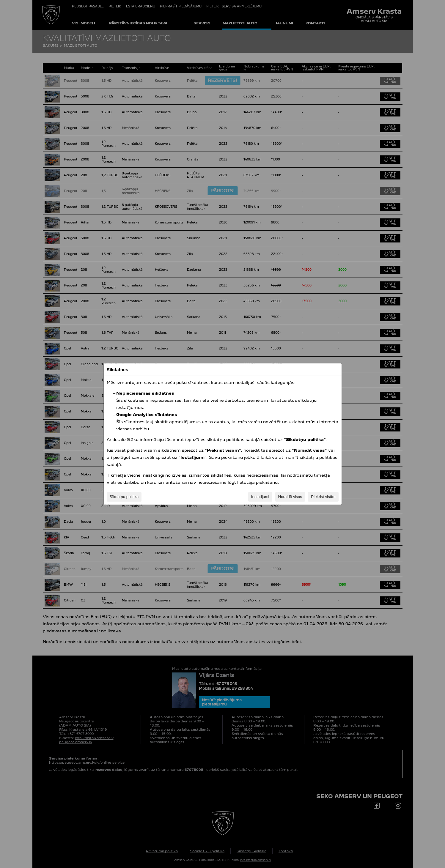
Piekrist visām (323, 497)
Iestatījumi (260, 497)
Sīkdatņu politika (124, 497)
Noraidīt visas (290, 497)
